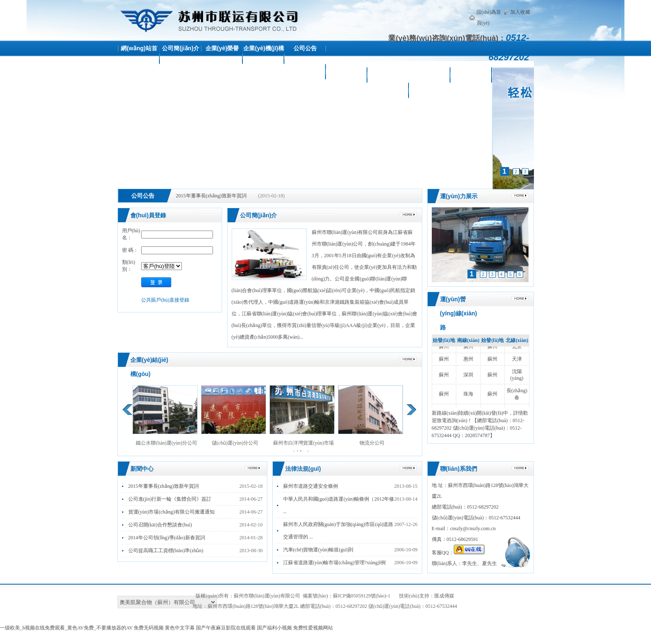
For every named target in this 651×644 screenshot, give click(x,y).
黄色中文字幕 (180, 628)
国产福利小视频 (274, 628)
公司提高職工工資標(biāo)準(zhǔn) (166, 551)
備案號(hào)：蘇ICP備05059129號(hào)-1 (346, 596)
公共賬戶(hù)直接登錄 (165, 300)
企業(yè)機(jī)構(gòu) (264, 56)
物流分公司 (371, 415)
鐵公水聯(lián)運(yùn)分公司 (165, 415)
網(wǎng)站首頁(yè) (139, 56)
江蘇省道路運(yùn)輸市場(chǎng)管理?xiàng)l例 (335, 563)
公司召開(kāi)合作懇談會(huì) (160, 525)
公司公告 (305, 48)
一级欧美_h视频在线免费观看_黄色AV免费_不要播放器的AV (66, 628)
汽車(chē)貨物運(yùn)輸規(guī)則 (318, 550)
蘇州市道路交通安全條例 (311, 486)
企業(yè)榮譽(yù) (222, 56)
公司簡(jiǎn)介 (181, 48)
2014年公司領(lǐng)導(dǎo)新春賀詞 (167, 538)
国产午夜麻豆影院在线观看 (226, 628)
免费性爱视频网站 (313, 628)
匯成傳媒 (444, 596)
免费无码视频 (149, 628)
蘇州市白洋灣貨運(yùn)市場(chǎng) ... (302, 420)
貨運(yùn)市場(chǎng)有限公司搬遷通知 (171, 512)
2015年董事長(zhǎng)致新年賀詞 (211, 196)
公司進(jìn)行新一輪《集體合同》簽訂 (170, 499)
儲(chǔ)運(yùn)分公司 (234, 415)
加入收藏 (520, 12)
